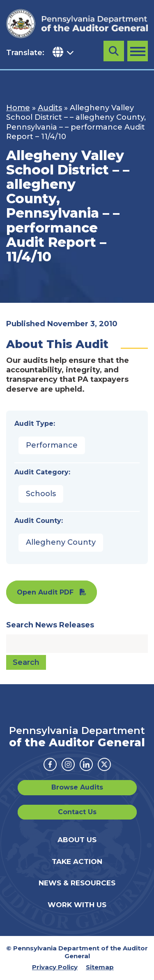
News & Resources (77, 883)
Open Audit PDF (45, 592)
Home (18, 108)
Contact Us (77, 812)
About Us (77, 840)
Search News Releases (50, 625)
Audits (50, 108)
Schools (41, 494)
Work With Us (77, 905)
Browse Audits (77, 787)
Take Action (77, 862)
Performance (52, 445)
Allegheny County (61, 542)
